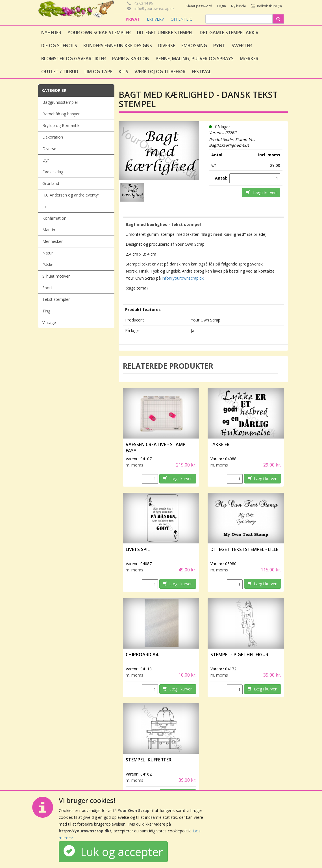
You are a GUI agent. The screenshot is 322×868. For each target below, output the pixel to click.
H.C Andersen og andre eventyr (71, 195)
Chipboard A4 (142, 655)
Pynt (219, 46)
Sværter (242, 46)
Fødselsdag (53, 172)
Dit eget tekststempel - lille (244, 549)
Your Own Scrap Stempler (99, 33)
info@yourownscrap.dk (183, 278)
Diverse (167, 46)
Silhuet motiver (56, 276)
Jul (44, 207)
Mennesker (53, 241)
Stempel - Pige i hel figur (239, 655)
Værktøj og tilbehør (160, 72)
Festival (202, 72)
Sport (47, 288)
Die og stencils (59, 46)
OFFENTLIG (181, 19)
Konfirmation (54, 218)
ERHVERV (156, 19)
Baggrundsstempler (60, 102)
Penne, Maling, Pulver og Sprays (195, 59)
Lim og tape (98, 72)
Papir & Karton (131, 59)
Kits (123, 72)
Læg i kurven (261, 192)
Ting (46, 311)
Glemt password (199, 6)
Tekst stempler (56, 299)
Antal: (222, 178)
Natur (48, 253)
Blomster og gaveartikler (74, 59)
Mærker (249, 59)
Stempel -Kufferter (149, 760)
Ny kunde (239, 6)
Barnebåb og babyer (61, 114)
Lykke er (220, 444)
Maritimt (50, 230)
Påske (48, 264)
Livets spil (138, 549)
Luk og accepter (113, 852)
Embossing (194, 46)
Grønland (51, 183)
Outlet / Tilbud (60, 72)
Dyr (46, 160)
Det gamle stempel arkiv (229, 33)
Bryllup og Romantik (61, 125)
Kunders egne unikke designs (118, 46)
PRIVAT (133, 19)
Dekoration (53, 137)
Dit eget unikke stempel (165, 33)
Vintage (49, 322)
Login (222, 6)
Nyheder (51, 33)
